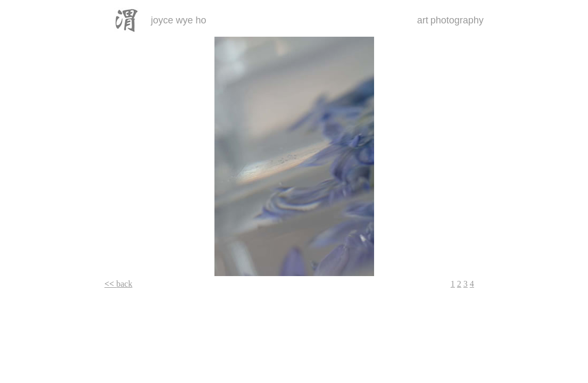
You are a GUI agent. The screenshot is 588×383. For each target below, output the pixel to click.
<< (110, 284)
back (124, 284)
